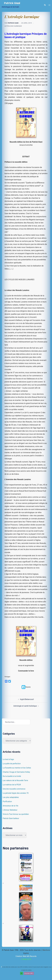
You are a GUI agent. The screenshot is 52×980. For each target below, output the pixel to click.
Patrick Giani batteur (11, 818)
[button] (45, 5)
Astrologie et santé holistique (25, 706)
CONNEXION (26, 959)
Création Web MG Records (26, 956)
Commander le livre (26, 671)
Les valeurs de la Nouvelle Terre (15, 780)
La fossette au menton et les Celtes (17, 768)
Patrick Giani (12, 3)
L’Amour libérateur (10, 810)
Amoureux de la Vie (10, 806)
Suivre (26, 687)
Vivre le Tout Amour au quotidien (16, 814)
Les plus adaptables (11, 797)
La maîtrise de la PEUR (12, 785)
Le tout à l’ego (8, 759)
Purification (7, 802)
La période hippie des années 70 (16, 793)
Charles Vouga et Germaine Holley (16, 772)
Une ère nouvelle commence (14, 789)
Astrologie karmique (13, 26)
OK (21, 973)
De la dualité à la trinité (12, 776)
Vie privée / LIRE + (29, 973)
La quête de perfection (12, 764)
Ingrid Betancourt (27, 699)
